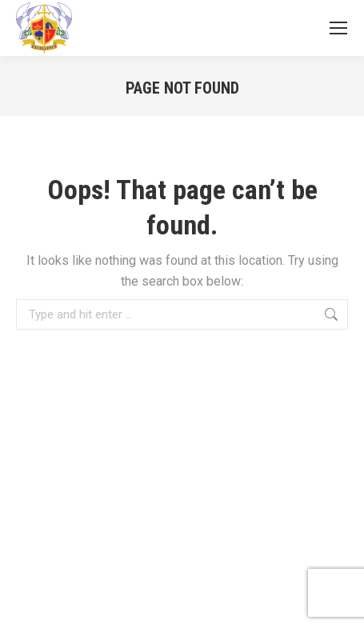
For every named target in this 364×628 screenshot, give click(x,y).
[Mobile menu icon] (338, 28)
